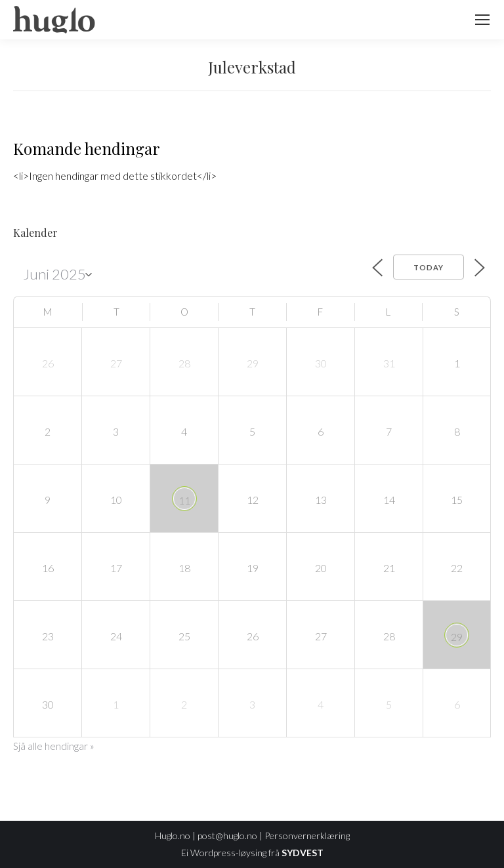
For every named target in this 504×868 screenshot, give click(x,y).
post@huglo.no (227, 836)
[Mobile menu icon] (482, 20)
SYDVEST (303, 853)
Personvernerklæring (307, 836)
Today (429, 267)
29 (457, 637)
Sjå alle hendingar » (54, 746)
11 (184, 500)
